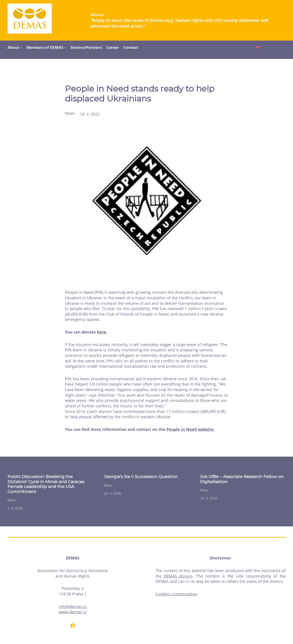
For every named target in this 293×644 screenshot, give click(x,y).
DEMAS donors (178, 576)
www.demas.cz (73, 612)
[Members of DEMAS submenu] (65, 47)
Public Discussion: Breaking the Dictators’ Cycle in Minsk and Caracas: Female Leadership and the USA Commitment (46, 484)
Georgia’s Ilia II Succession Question (141, 477)
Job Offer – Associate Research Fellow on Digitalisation (242, 479)
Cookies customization (176, 594)
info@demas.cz (73, 606)
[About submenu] (21, 47)
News (70, 113)
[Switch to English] (258, 48)
